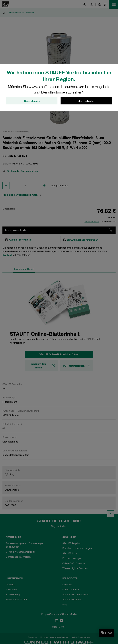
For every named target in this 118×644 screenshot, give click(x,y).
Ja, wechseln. (86, 101)
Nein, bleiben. (32, 101)
